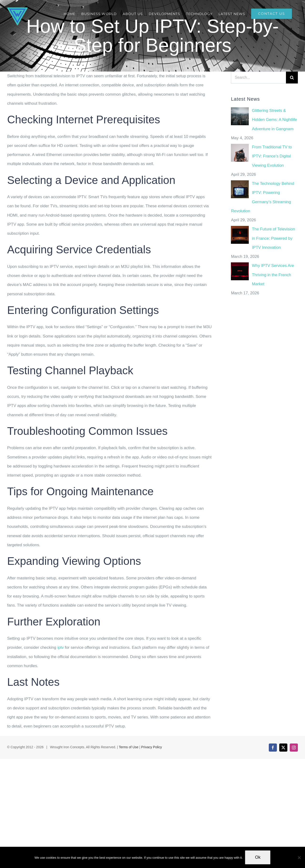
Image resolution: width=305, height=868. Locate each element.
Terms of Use (128, 747)
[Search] (292, 78)
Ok (258, 857)
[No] (299, 858)
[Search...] (258, 78)
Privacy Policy (151, 747)
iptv (60, 647)
